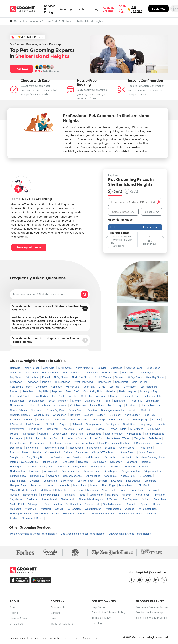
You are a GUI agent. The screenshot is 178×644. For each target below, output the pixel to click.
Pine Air (47, 382)
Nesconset (29, 434)
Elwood (14, 391)
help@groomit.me (155, 572)
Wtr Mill (59, 509)
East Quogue (134, 481)
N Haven (127, 495)
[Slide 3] (141, 250)
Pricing (14, 613)
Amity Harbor (32, 368)
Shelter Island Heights (89, 21)
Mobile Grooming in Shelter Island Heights (34, 534)
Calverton (54, 476)
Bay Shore (16, 377)
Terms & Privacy (99, 618)
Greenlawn (29, 391)
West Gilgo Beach (73, 373)
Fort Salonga (115, 405)
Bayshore (84, 462)
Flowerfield (33, 448)
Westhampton (113, 509)
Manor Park (80, 485)
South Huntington (59, 401)
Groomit (19, 21)
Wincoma (101, 396)
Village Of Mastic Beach (24, 490)
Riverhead (35, 471)
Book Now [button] (21, 69)
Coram (156, 420)
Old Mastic (144, 485)
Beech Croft (73, 391)
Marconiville (73, 387)
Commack (42, 387)
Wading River (98, 467)
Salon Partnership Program (151, 618)
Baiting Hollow (18, 476)
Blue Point (150, 415)
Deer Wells (16, 448)
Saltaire (120, 377)
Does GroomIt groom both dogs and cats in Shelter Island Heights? (46, 340)
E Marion (35, 481)
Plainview (151, 514)
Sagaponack (97, 495)
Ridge (82, 495)
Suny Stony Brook (37, 457)
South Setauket (79, 420)
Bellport (101, 415)
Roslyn (14, 518)
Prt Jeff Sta (97, 438)
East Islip (115, 387)
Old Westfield (53, 452)
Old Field (51, 424)
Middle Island (93, 457)
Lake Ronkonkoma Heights (114, 443)
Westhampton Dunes (131, 514)
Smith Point (160, 499)
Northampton (18, 471)
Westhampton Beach (103, 514)
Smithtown (82, 452)
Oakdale (44, 434)
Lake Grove (85, 429)
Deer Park (89, 387)
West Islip (146, 410)
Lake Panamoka (50, 495)
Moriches (93, 490)
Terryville (140, 438)
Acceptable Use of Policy (64, 638)
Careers (54, 613)
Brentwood (16, 382)
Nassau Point (128, 476)
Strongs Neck (94, 424)
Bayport (88, 415)
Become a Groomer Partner (151, 607)
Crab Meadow (78, 405)
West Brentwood (84, 382)
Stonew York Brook (32, 518)
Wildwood (115, 467)
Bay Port (75, 415)
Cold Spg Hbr (140, 382)
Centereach (44, 420)
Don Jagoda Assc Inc (113, 410)
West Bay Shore (155, 377)
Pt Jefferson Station (60, 443)
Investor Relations (61, 624)
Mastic (94, 485)
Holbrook (146, 462)
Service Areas (18, 618)
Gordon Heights (118, 429)
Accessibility (90, 638)
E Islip (102, 387)
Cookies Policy (38, 638)
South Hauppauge (138, 420)
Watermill (46, 509)
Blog (96, 9)
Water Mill (31, 509)
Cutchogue (111, 476)
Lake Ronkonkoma (85, 443)
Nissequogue (76, 448)
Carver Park (111, 457)
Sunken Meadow (150, 405)
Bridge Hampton (131, 471)
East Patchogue (114, 434)
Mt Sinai (15, 434)
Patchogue (16, 438)
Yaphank (127, 457)
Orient (123, 490)
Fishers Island (50, 462)
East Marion (51, 481)
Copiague (57, 387)
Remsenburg (30, 495)
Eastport (103, 481)
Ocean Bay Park (56, 410)
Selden (68, 452)
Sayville (37, 452)
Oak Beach (16, 373)
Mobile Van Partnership (149, 613)
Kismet (46, 377)
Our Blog (94, 624)
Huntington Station (153, 396)
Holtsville (15, 368)
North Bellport (133, 415)
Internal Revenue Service (24, 462)
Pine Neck (159, 495)
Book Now (159, 9)
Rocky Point (47, 467)
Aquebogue (111, 471)
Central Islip (98, 420)
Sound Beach (147, 452)
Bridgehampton (152, 471)
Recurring (66, 9)
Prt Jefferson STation (119, 438)
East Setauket (34, 424)
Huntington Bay (149, 391)
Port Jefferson (18, 443)
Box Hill (159, 443)
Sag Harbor (17, 499)
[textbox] (123, 212)
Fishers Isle (68, 462)
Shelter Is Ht (68, 499)
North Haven (143, 495)
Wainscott (16, 509)
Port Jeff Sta (51, 438)
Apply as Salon (123, 9)
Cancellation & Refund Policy (107, 613)
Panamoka (69, 495)
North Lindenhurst (40, 405)
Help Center (96, 607)
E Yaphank (113, 499)
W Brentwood (63, 382)
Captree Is (117, 368)
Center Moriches (73, 476)
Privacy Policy (18, 638)
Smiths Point (17, 504)
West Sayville (74, 457)
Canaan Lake (60, 434)
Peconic (152, 490)
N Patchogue (134, 434)
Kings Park (53, 429)
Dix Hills (115, 396)
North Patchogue (155, 434)
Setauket (77, 424)
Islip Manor (121, 401)
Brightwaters (104, 382)
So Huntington (37, 401)
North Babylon (110, 373)
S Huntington (18, 401)
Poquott (64, 424)
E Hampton (146, 476)
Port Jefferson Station (74, 438)
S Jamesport (92, 504)
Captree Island (135, 368)
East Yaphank (131, 499)
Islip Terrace (36, 429)
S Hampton (35, 504)
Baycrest (57, 391)
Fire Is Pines (145, 448)
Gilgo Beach (153, 368)
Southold (132, 504)
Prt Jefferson (38, 443)
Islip (108, 401)
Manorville (64, 485)
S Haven (29, 420)
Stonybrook (17, 457)
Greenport (150, 481)
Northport (132, 405)
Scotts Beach (128, 452)
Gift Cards (16, 624)
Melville (77, 401)
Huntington (17, 467)
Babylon (103, 368)
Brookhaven (100, 462)
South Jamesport (113, 504)
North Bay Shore (82, 377)
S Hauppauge (117, 420)
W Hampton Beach (21, 514)
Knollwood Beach (20, 396)
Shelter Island (49, 499)
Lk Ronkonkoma (142, 443)
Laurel (50, 485)
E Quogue (117, 481)
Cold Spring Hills (93, 391)
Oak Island (32, 373)
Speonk (145, 504)
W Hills (73, 396)
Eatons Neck (97, 405)
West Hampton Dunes (75, 514)
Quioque (130, 509)
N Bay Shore (61, 377)
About (14, 607)
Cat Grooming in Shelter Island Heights (130, 534)
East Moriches (86, 481)
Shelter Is (32, 499)
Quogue (15, 495)
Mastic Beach (127, 485)
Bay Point (113, 495)
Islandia (161, 424)
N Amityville (65, 368)
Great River (130, 424)
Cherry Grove (127, 448)
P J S (29, 438)
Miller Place (137, 429)
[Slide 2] (135, 250)
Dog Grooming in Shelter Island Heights (83, 534)
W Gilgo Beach (51, 373)
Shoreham (63, 467)
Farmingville (113, 424)
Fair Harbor (32, 377)
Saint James (94, 448)
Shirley (146, 499)
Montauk (79, 490)
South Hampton (53, 504)
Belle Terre (155, 438)
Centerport (117, 462)
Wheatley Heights (20, 415)
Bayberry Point (94, 401)
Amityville (49, 368)
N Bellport (115, 415)
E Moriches (68, 481)
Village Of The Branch (104, 452)
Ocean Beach (76, 410)
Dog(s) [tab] (115, 192)
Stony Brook (80, 467)
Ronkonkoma (18, 429)
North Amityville (85, 368)
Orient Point (137, 490)
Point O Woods (103, 377)
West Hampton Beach (47, 514)
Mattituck (46, 490)
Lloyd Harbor (41, 396)
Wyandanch (60, 415)
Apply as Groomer (109, 9)
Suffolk (66, 21)
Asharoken (60, 405)
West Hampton (93, 509)
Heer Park (137, 401)
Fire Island (37, 410)
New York (51, 21)
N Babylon (93, 373)
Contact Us (57, 607)
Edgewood (33, 382)
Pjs (38, 438)
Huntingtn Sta (131, 396)
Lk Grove (100, 429)
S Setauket (61, 420)
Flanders (144, 467)
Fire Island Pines (19, 452)
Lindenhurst (152, 401)
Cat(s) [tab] (131, 192)
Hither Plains (63, 490)
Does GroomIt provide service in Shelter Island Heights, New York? (49, 308)
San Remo (69, 429)
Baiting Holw (37, 476)
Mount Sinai (154, 429)
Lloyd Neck (59, 396)
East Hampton (18, 481)
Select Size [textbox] (151, 212)
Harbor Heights (128, 391)
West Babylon (146, 373)
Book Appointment (29, 247)
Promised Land (92, 471)
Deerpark (132, 462)
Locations (82, 9)
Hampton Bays (18, 485)
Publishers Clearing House (150, 457)
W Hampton (75, 509)
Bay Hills (44, 391)
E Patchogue (94, 434)
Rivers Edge (109, 485)
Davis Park (77, 434)
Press (53, 618)
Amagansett (51, 471)
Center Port (122, 382)
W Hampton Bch (148, 509)
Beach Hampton (71, 471)
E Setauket (16, 424)
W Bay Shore (135, 377)
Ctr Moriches (93, 476)
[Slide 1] (129, 250)
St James (110, 448)
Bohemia (15, 420)
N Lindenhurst (18, 405)
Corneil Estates (19, 410)
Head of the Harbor (54, 448)
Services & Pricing (50, 9)
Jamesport (37, 485)
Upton (157, 504)
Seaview (93, 410)
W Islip (133, 410)
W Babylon (129, 373)
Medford (32, 467)
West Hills (86, 396)
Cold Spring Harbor (21, 387)
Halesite (111, 391)
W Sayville (57, 457)
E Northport (130, 387)
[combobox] (123, 212)
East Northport (149, 387)
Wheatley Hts (42, 415)
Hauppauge (146, 424)
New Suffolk (109, 490)
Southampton (74, 504)
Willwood (130, 467)
